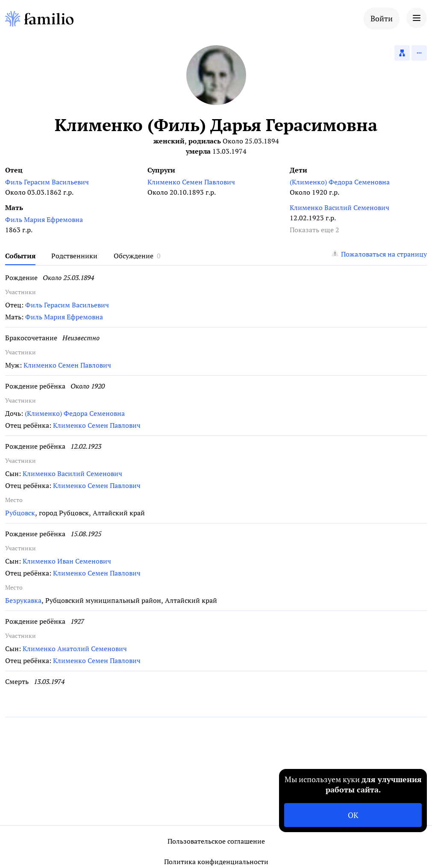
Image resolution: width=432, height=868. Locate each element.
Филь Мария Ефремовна (44, 219)
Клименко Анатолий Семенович (75, 649)
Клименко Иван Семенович (67, 561)
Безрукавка (23, 600)
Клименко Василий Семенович (339, 208)
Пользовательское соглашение (216, 841)
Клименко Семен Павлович (191, 182)
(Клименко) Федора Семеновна (340, 182)
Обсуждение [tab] (134, 256)
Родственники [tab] (74, 256)
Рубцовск (20, 513)
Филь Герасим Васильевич (47, 182)
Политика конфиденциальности (216, 862)
